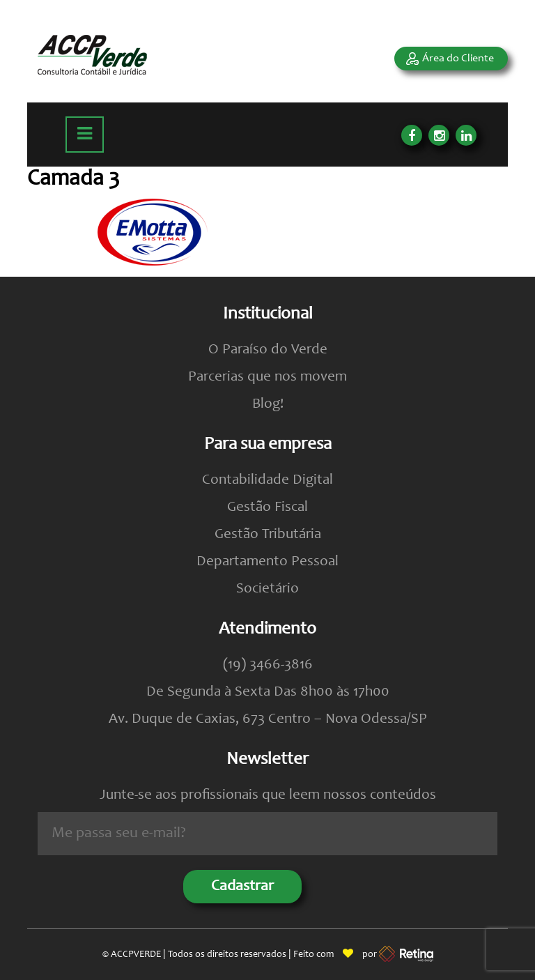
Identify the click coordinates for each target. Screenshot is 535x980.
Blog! (268, 405)
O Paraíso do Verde (268, 350)
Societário (267, 589)
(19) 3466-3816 (268, 665)
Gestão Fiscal (267, 508)
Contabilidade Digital (267, 481)
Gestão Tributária (268, 535)
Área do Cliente (458, 59)
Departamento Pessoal (267, 562)
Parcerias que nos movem (267, 377)
